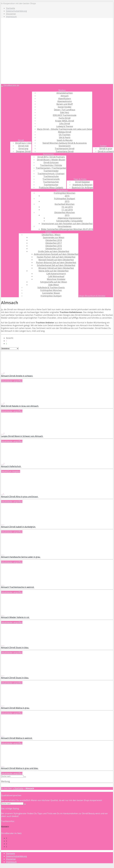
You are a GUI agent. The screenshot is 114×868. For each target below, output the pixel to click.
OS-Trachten (65, 135)
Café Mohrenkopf (56, 276)
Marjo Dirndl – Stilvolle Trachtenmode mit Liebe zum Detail (65, 129)
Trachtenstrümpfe (51, 179)
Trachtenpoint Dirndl (65, 149)
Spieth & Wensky (65, 140)
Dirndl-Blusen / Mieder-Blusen (51, 160)
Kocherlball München (65, 204)
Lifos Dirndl (65, 124)
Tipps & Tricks (80, 179)
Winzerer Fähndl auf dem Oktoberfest (56, 268)
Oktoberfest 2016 (54, 246)
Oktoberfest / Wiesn (51, 235)
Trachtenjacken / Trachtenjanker (51, 168)
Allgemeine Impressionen (70, 218)
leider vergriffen (15, 381)
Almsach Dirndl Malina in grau (15, 708)
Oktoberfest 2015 (54, 249)
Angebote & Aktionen (83, 185)
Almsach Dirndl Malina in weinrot (17, 738)
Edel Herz (65, 112)
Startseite (11, 8)
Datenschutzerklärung (16, 11)
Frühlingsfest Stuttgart (64, 199)
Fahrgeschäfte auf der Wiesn (54, 282)
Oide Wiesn (54, 285)
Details (4, 381)
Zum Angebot (14, 471)
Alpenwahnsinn (65, 101)
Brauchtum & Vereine (95, 296)
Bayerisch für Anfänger (83, 187)
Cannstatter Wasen (51, 293)
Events (49, 232)
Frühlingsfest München (65, 193)
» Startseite (18, 788)
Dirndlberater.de (11, 85)
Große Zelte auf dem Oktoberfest (54, 251)
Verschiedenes (64, 226)
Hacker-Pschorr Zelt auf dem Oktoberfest (56, 257)
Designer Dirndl (23, 151)
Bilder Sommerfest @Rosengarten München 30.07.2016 (67, 229)
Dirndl (21, 140)
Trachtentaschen (51, 182)
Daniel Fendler (65, 107)
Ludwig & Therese (65, 126)
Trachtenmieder (51, 171)
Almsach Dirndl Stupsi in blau (15, 647)
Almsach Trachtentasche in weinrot (18, 587)
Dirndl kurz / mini (23, 143)
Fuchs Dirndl (65, 118)
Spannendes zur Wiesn (54, 237)
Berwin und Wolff (65, 104)
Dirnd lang (23, 149)
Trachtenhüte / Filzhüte (51, 165)
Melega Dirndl (65, 132)
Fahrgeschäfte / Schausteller (70, 221)
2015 (67, 196)
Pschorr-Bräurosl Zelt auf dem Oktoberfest (56, 262)
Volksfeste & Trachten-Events (51, 287)
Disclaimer (11, 14)
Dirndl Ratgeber (82, 182)
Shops (82, 296)
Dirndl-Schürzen (51, 162)
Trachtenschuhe (51, 176)
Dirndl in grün (106, 149)
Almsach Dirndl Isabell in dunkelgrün (18, 527)
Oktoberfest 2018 (54, 240)
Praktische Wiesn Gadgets (51, 187)
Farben (103, 146)
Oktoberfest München (65, 212)
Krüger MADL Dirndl (65, 121)
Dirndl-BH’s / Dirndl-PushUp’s (51, 157)
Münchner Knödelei (56, 279)
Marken (62, 90)
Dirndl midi (23, 146)
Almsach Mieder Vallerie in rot (15, 617)
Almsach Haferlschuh (11, 466)
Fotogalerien (62, 190)
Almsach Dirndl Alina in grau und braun (20, 497)
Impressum (11, 17)
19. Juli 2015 (67, 207)
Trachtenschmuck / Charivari (51, 174)
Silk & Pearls (65, 137)
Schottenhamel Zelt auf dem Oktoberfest (56, 265)
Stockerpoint (65, 146)
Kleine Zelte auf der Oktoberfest (54, 271)
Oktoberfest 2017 (54, 243)
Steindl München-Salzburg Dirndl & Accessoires (65, 143)
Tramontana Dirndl (65, 151)
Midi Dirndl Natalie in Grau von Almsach (20, 406)
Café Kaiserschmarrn (56, 274)
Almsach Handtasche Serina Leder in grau (21, 557)
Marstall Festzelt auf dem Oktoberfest (56, 260)
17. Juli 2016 (67, 210)
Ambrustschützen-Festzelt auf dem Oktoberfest (56, 254)
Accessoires (49, 154)
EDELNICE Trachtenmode (65, 115)
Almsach (65, 96)
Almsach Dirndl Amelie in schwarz (17, 376)
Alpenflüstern (65, 99)
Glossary (5, 826)
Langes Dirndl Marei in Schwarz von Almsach (22, 436)
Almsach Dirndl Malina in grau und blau (20, 768)
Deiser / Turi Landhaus (65, 110)
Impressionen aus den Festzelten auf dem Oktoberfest (67, 224)
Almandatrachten (65, 93)
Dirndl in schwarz (106, 151)
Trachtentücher (51, 185)
